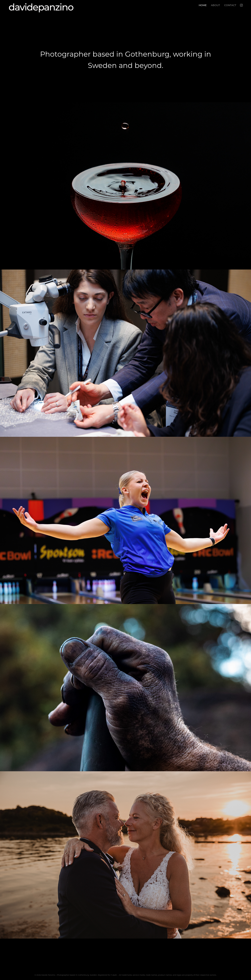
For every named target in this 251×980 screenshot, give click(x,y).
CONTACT (230, 5)
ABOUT (215, 5)
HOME (203, 5)
